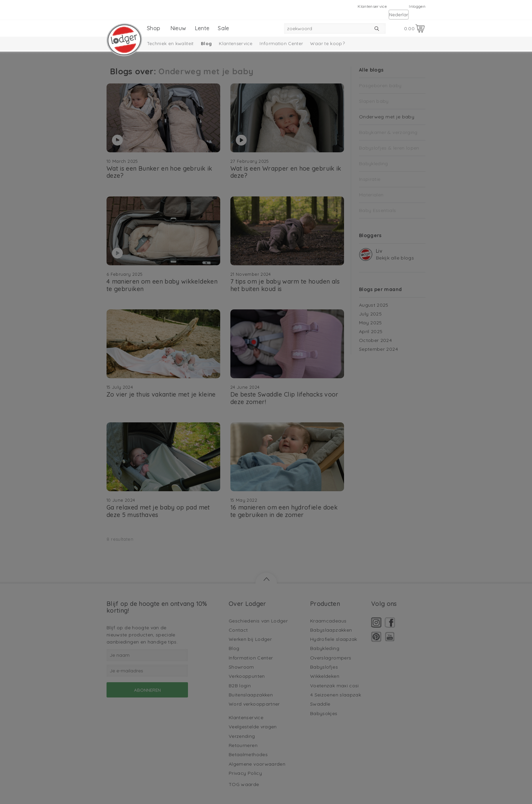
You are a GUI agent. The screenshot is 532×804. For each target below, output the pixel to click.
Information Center (281, 43)
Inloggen (417, 6)
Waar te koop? (327, 43)
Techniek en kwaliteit (170, 43)
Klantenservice (372, 6)
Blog (206, 43)
